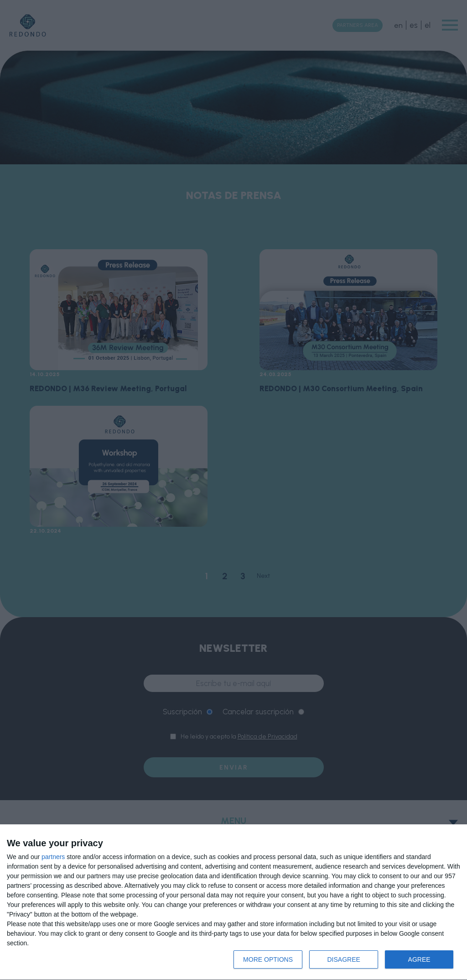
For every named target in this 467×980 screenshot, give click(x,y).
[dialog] (233, 902)
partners (53, 857)
